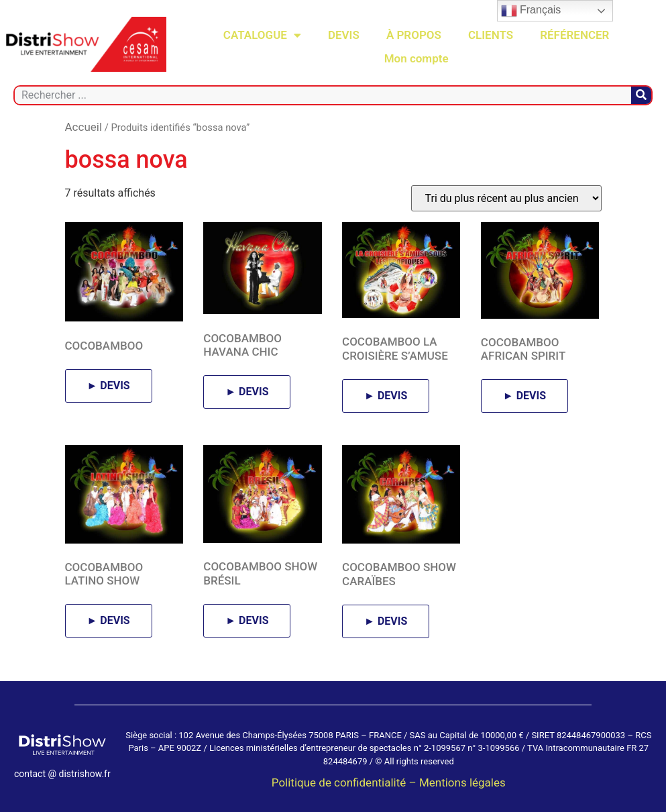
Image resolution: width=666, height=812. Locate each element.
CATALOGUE (262, 35)
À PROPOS (414, 35)
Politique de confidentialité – (345, 782)
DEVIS (344, 35)
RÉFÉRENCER (574, 35)
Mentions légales (462, 782)
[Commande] (506, 198)
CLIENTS (491, 35)
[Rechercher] (641, 95)
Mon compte (417, 58)
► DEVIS (109, 386)
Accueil (84, 127)
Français (531, 11)
